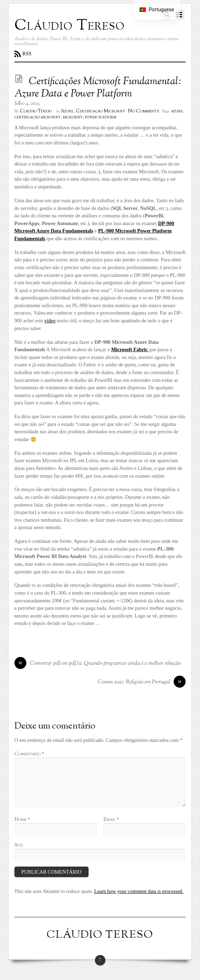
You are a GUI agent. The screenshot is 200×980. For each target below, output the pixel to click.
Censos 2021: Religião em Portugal (142, 682)
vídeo (50, 321)
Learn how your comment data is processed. (139, 891)
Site (19, 845)
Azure (67, 111)
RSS (27, 54)
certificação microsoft (37, 117)
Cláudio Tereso (36, 111)
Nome (22, 819)
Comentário (29, 754)
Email (111, 819)
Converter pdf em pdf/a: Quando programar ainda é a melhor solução (98, 664)
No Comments (143, 111)
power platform (101, 117)
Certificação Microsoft (101, 111)
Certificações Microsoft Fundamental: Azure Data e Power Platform (98, 88)
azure (177, 111)
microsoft (73, 117)
